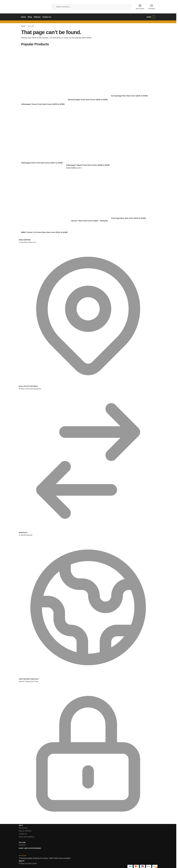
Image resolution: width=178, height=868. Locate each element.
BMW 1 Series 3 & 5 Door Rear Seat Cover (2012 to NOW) (44, 232)
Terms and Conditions (27, 837)
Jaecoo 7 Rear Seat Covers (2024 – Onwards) (89, 221)
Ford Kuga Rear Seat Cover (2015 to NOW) (128, 218)
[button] (151, 17)
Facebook (22, 845)
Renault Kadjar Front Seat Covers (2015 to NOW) (88, 100)
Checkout (152, 7)
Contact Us (23, 834)
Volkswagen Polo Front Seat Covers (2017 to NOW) (42, 163)
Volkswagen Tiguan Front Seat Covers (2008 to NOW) (88, 165)
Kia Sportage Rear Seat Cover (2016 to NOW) (129, 96)
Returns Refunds (25, 831)
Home (23, 26)
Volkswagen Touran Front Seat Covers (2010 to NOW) (43, 104)
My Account (140, 7)
